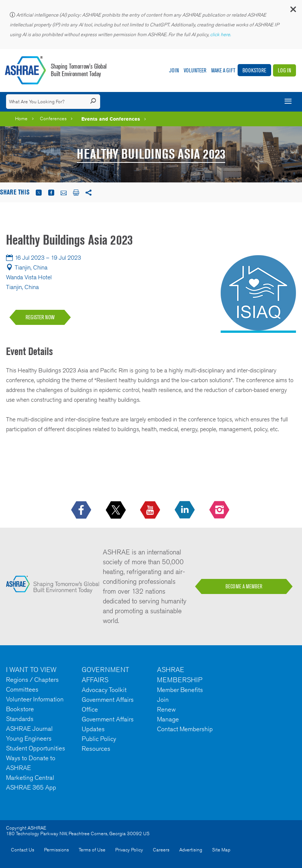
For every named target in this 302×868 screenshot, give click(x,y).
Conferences (53, 119)
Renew (166, 709)
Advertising (191, 850)
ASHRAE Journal (29, 729)
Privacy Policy (129, 850)
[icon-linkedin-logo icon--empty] (185, 510)
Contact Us (23, 850)
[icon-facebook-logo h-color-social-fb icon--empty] (82, 510)
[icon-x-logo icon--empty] (117, 510)
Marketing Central (30, 778)
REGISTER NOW (40, 317)
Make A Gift (223, 70)
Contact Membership (185, 729)
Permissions (56, 850)
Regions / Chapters (32, 680)
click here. (221, 34)
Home (21, 119)
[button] (293, 11)
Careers (161, 850)
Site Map (221, 850)
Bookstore (254, 70)
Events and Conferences (111, 119)
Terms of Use (92, 850)
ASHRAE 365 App (31, 787)
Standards (20, 719)
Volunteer (195, 70)
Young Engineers (29, 738)
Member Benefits (180, 690)
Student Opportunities (36, 748)
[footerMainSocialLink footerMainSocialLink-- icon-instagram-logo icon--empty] (220, 510)
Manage (168, 719)
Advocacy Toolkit (104, 690)
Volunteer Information (35, 699)
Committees (22, 689)
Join (174, 70)
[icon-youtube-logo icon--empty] (151, 510)
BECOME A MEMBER (244, 586)
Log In (284, 70)
